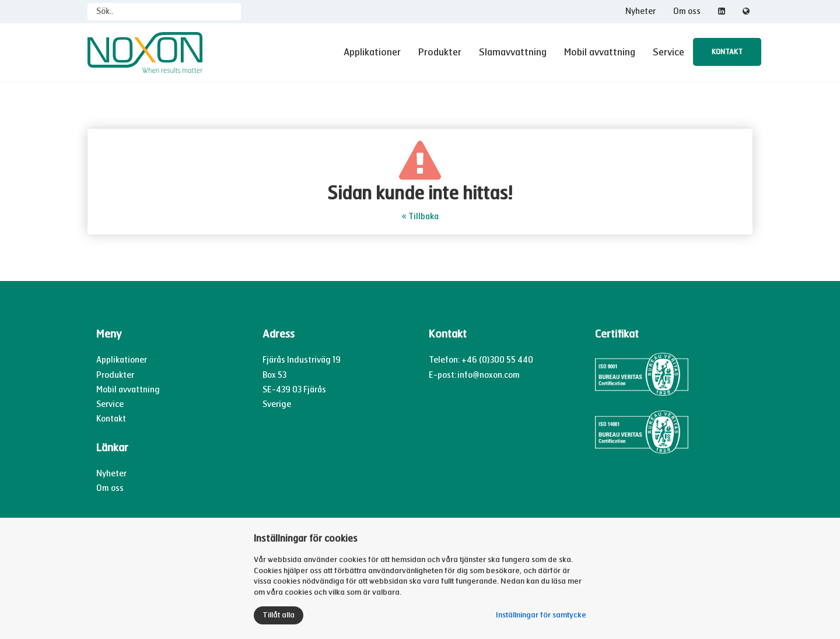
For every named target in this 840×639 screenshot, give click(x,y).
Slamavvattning (513, 52)
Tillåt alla (279, 615)
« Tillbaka (420, 217)
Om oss (687, 11)
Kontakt (727, 52)
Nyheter (640, 11)
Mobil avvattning (600, 52)
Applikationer (372, 52)
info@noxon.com (489, 375)
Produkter (440, 52)
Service (668, 52)
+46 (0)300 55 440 (497, 360)
